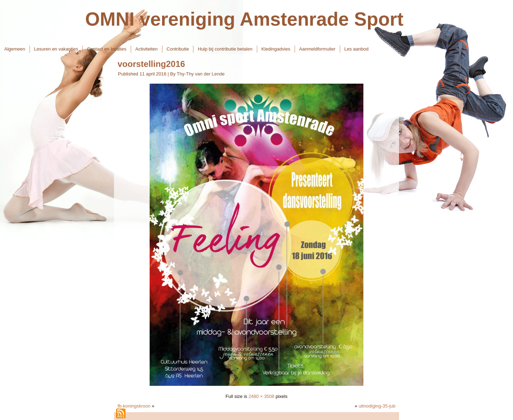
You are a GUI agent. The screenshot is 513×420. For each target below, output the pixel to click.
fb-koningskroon (134, 406)
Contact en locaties (107, 49)
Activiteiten (147, 49)
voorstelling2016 (151, 64)
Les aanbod (357, 49)
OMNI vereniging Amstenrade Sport (244, 19)
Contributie (178, 49)
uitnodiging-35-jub (377, 406)
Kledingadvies (276, 49)
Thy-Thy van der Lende (201, 74)
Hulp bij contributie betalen (225, 49)
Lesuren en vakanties (56, 49)
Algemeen (15, 49)
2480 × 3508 (261, 396)
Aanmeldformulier (317, 49)
